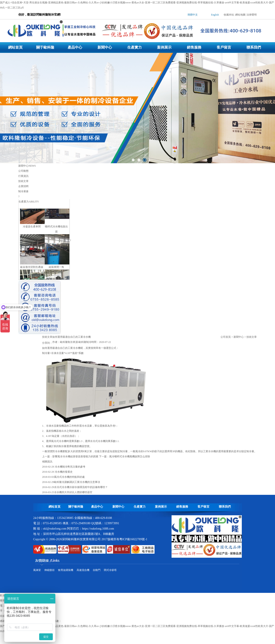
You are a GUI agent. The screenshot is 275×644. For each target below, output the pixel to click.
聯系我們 (254, 47)
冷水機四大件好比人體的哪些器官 (73, 492)
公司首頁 (226, 337)
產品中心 (75, 47)
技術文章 (252, 337)
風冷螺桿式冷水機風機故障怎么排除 (130, 456)
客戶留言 (224, 47)
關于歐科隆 (45, 47)
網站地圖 (240, 15)
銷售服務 (194, 47)
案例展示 (164, 47)
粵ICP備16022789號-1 (133, 539)
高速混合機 (83, 570)
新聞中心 (105, 47)
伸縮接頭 (49, 570)
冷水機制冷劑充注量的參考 (70, 467)
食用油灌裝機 (66, 570)
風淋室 (37, 570)
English (215, 15)
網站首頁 (15, 47)
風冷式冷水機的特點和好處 (69, 477)
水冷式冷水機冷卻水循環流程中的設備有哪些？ (81, 487)
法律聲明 (252, 15)
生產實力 (135, 47)
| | (218, 16)
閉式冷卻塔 (110, 570)
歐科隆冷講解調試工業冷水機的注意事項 (77, 482)
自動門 (97, 570)
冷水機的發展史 (63, 472)
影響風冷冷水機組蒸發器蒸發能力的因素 (75, 456)
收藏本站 (229, 15)
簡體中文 (193, 15)
